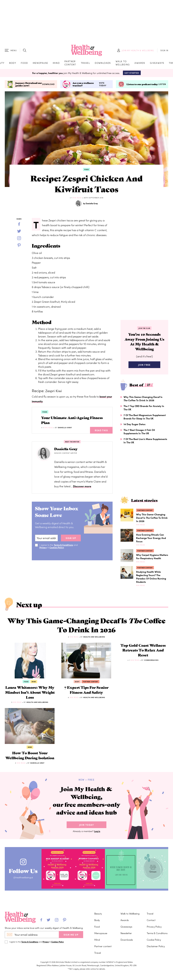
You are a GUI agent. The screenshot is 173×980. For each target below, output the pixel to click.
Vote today (103, 86)
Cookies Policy (57, 550)
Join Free (144, 368)
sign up (71, 540)
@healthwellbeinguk (25, 918)
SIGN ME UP (71, 971)
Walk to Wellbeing (123, 64)
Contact (151, 956)
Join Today (86, 865)
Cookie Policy (154, 976)
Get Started (132, 74)
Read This (101, 433)
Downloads (103, 64)
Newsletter (126, 969)
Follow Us (25, 910)
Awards (140, 64)
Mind (56, 64)
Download (49, 86)
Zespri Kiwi (54, 392)
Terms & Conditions (64, 547)
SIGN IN (164, 51)
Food (24, 64)
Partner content (70, 64)
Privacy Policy (154, 963)
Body (13, 64)
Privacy (43, 550)
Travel (85, 64)
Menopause (40, 64)
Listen (162, 86)
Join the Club (144, 330)
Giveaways (157, 64)
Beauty (98, 949)
